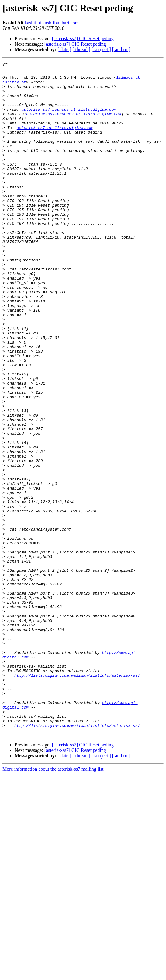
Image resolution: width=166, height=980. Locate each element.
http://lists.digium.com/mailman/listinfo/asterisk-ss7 (77, 798)
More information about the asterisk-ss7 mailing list (53, 903)
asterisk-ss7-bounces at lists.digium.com (69, 119)
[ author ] (121, 49)
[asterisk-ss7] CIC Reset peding (83, 38)
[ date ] (64, 49)
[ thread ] (81, 49)
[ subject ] (101, 49)
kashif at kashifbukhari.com (52, 23)
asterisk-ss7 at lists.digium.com (55, 141)
